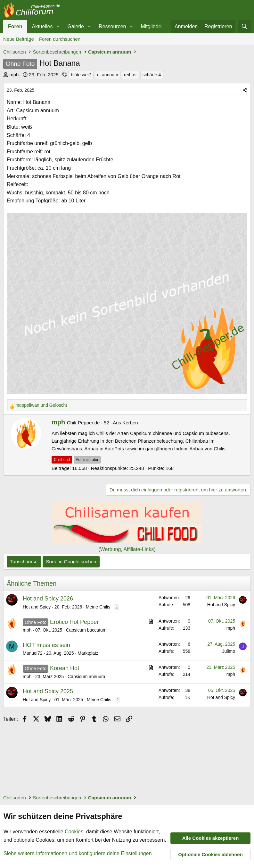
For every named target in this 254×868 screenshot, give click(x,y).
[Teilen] (245, 90)
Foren (15, 26)
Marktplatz (88, 653)
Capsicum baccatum (86, 630)
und (41, 405)
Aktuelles (42, 26)
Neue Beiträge (19, 39)
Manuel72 (33, 653)
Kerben (130, 423)
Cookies (74, 832)
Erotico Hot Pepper (74, 622)
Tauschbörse (24, 562)
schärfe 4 (152, 75)
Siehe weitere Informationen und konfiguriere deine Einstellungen (78, 853)
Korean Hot (65, 668)
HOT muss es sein (46, 645)
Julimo (229, 651)
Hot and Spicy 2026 (48, 599)
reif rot (130, 75)
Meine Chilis (98, 607)
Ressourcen (112, 26)
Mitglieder (152, 26)
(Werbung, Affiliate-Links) (127, 549)
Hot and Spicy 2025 (48, 691)
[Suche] (244, 27)
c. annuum (107, 75)
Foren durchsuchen (60, 39)
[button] (58, 27)
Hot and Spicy (37, 607)
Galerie (76, 26)
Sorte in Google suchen (71, 562)
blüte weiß (81, 75)
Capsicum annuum (86, 677)
